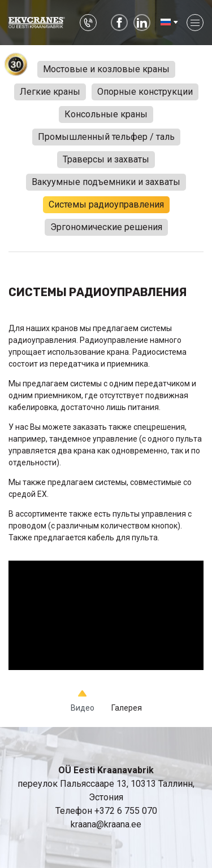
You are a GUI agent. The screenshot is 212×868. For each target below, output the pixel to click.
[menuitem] (168, 23)
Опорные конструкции (145, 92)
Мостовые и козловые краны (106, 69)
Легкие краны (50, 92)
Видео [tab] (83, 708)
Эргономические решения (106, 227)
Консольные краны (106, 114)
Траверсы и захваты (106, 159)
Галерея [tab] (127, 708)
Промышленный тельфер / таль (106, 137)
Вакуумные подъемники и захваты (106, 182)
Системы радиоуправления (106, 204)
